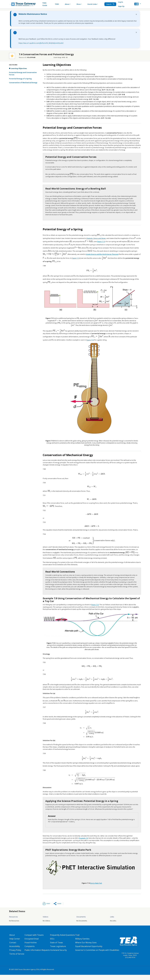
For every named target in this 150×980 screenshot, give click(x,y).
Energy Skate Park (96, 888)
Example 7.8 (84, 843)
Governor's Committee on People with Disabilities (97, 955)
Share (59, 909)
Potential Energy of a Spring (20, 79)
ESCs (52, 944)
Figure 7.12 (76, 341)
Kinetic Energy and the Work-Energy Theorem (96, 249)
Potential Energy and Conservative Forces (23, 74)
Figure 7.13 (95, 605)
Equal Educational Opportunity (89, 951)
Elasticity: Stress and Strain (96, 236)
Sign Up (121, 6)
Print (48, 909)
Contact (13, 948)
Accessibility (15, 951)
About (12, 940)
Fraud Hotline (31, 948)
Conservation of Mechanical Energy (23, 83)
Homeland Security (58, 955)
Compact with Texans (34, 940)
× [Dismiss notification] (136, 14)
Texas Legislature (58, 951)
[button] (138, 4)
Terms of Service (17, 959)
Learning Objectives (19, 68)
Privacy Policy (15, 955)
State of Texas (56, 948)
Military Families (82, 944)
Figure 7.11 (97, 238)
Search (110, 4)
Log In (121, 2)
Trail (77, 940)
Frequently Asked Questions (62, 940)
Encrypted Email (32, 944)
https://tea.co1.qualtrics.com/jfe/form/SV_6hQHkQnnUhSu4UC (41, 43)
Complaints (30, 951)
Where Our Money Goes (86, 948)
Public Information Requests (37, 955)
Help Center (15, 944)
